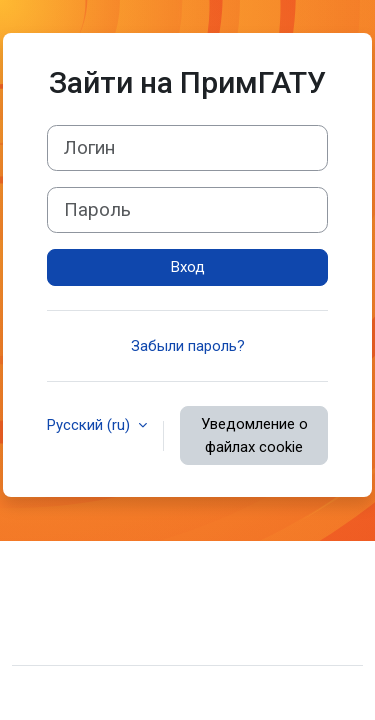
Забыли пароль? (188, 346)
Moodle (154, 693)
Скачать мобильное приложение (141, 637)
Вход (188, 267)
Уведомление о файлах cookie (254, 435)
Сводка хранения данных (115, 607)
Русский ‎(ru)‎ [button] (90, 425)
